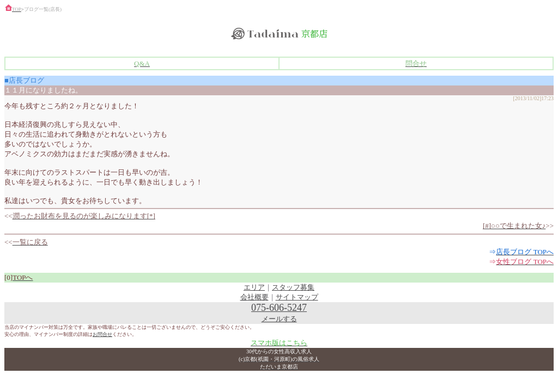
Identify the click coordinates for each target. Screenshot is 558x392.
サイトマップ (297, 297)
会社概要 (254, 297)
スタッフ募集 (293, 287)
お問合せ (102, 334)
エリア (254, 287)
